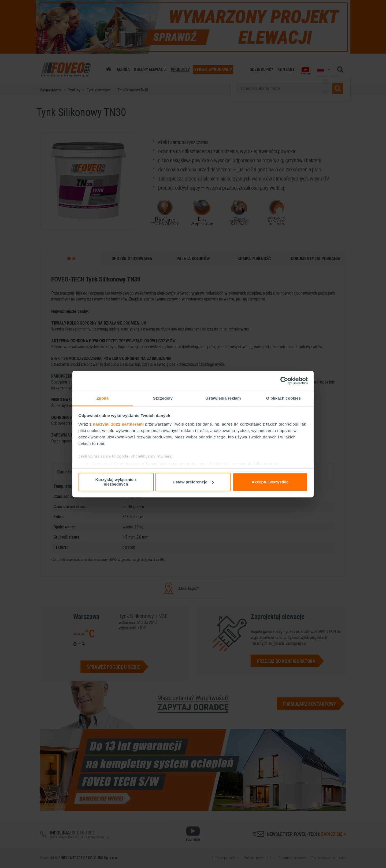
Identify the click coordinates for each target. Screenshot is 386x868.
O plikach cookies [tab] (283, 398)
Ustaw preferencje (193, 482)
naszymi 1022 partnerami (118, 424)
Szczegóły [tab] (163, 398)
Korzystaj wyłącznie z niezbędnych (116, 482)
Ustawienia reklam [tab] (223, 398)
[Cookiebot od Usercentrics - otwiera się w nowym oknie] (284, 381)
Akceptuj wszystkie (270, 482)
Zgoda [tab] (103, 398)
